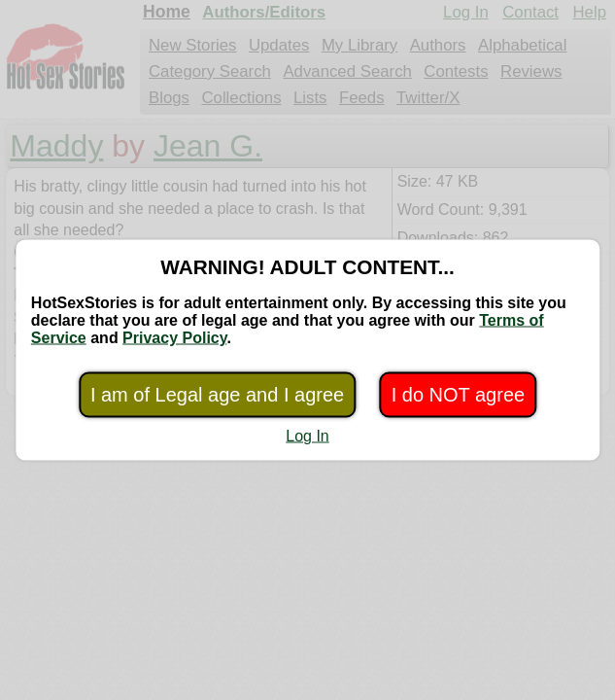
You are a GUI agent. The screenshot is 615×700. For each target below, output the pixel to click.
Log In (307, 436)
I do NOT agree (458, 395)
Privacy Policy (174, 338)
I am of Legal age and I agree (217, 395)
